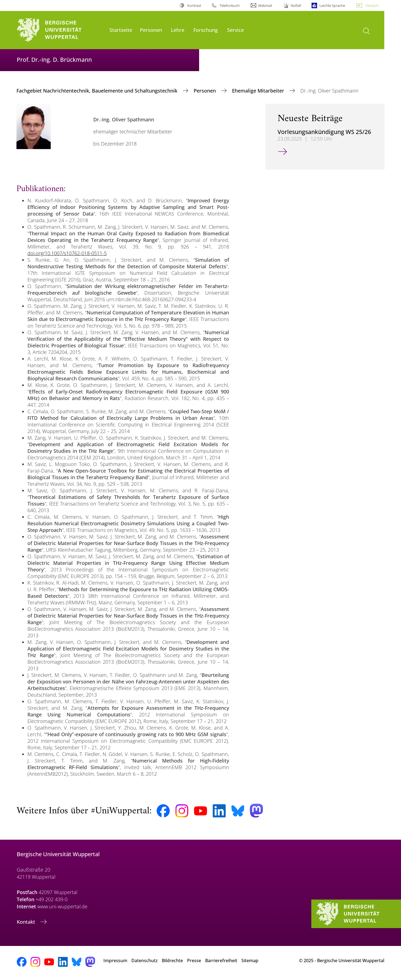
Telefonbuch (230, 5)
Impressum (115, 961)
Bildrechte (172, 961)
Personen (151, 30)
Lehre (178, 30)
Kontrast (194, 5)
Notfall (296, 5)
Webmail (265, 5)
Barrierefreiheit (221, 961)
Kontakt (27, 922)
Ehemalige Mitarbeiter (259, 91)
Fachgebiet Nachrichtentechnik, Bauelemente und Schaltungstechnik (98, 91)
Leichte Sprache (332, 5)
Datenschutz (145, 961)
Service (235, 30)
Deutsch (372, 5)
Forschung (206, 30)
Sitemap (250, 961)
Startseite (121, 30)
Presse (194, 961)
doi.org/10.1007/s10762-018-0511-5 (67, 253)
